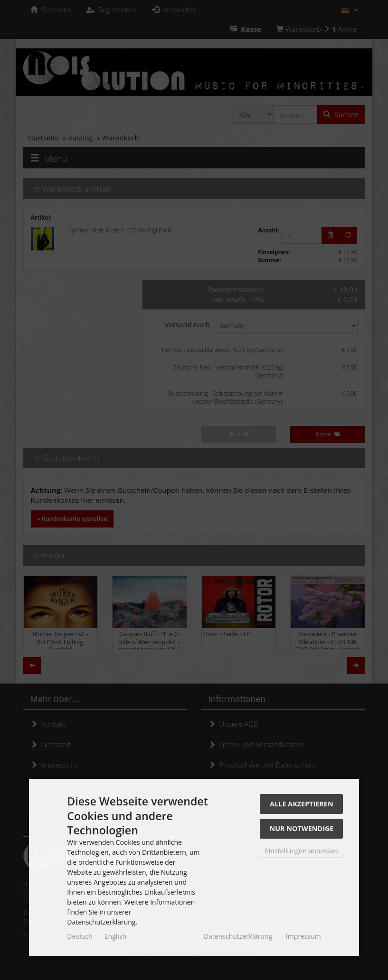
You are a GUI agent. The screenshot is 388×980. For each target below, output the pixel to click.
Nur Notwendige (302, 828)
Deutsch (80, 936)
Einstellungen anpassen (302, 851)
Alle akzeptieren (301, 804)
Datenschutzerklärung (238, 936)
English (115, 936)
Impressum (303, 936)
